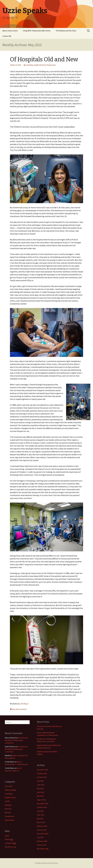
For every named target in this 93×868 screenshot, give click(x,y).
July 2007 (40, 837)
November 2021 (43, 770)
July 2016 (40, 781)
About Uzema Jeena (10, 31)
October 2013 (42, 807)
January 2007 (42, 845)
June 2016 (41, 785)
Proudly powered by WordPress (46, 863)
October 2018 (42, 773)
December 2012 (43, 834)
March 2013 (41, 822)
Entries (9, 839)
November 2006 (43, 849)
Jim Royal (24, 704)
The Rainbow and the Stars (66, 31)
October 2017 (42, 777)
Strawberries (10, 816)
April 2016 (40, 792)
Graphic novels (10, 797)
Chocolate (9, 786)
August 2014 (41, 800)
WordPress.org (10, 847)
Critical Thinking (10, 790)
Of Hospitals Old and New (44, 59)
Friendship (29, 65)
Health (36, 65)
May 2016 (40, 788)
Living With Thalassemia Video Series (37, 31)
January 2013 (42, 830)
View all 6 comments (19, 709)
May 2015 (40, 796)
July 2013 (40, 811)
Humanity (8, 805)
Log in (7, 836)
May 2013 (40, 819)
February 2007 (42, 841)
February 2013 (42, 826)
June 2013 (41, 815)
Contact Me (7, 36)
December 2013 (43, 804)
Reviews (8, 813)
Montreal (43, 65)
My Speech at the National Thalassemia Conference (16, 740)
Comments (10, 843)
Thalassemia (51, 65)
